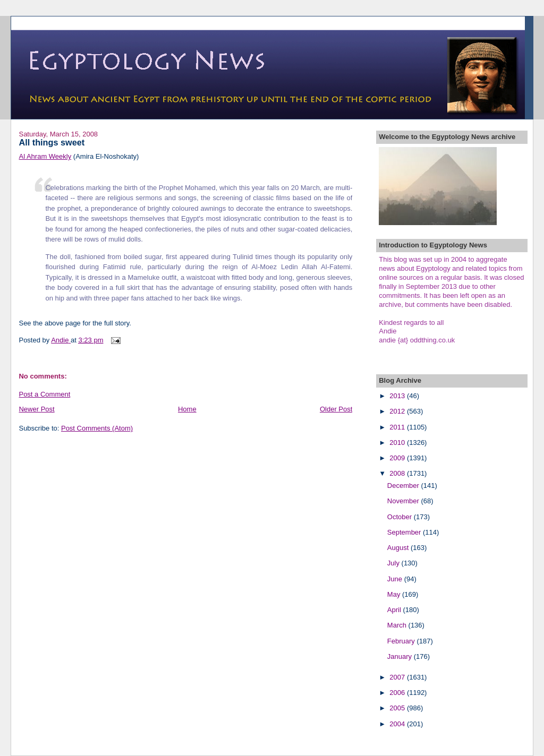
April (395, 610)
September (405, 532)
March (398, 625)
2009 (398, 458)
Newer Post (36, 409)
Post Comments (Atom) (97, 428)
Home (187, 409)
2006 (398, 693)
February (402, 641)
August (399, 548)
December (404, 486)
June (396, 579)
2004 (398, 724)
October (401, 517)
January (401, 656)
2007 (398, 677)
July (394, 563)
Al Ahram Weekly (45, 156)
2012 (398, 411)
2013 (398, 396)
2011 (398, 427)
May (395, 594)
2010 (398, 443)
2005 (398, 708)
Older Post (336, 409)
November (404, 501)
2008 (398, 473)
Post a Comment (44, 394)
